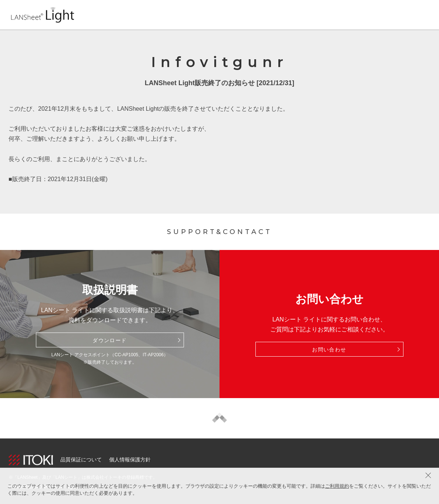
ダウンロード (110, 340)
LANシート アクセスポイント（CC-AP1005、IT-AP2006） (110, 355)
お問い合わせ (329, 350)
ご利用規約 (337, 486)
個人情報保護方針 (130, 460)
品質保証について (81, 460)
